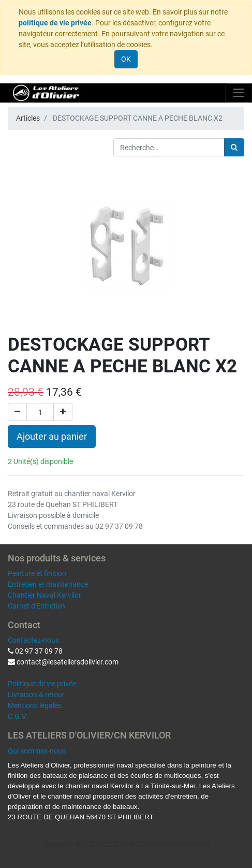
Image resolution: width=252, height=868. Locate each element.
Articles (28, 118)
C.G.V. (18, 716)
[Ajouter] (63, 412)
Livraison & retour (36, 695)
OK (126, 59)
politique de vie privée (55, 23)
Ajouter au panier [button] (52, 437)
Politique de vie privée (42, 684)
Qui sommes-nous (37, 751)
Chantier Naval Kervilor (45, 595)
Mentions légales (35, 705)
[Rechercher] (234, 147)
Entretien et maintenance (48, 584)
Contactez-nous (33, 640)
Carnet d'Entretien (36, 606)
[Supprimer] (17, 412)
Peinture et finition (37, 573)
